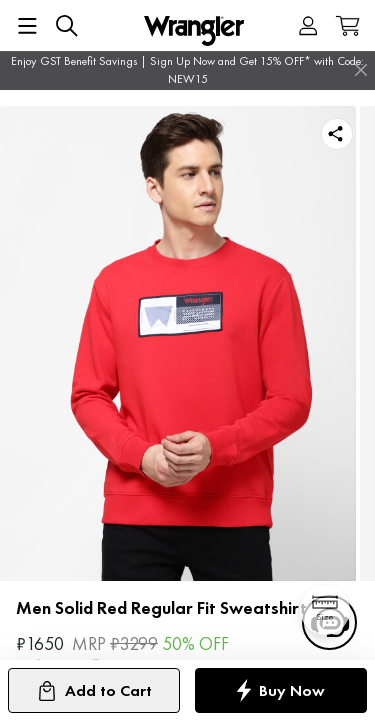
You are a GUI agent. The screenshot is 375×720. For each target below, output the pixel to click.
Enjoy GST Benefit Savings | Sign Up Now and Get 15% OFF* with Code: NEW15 (187, 70)
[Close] (361, 70)
